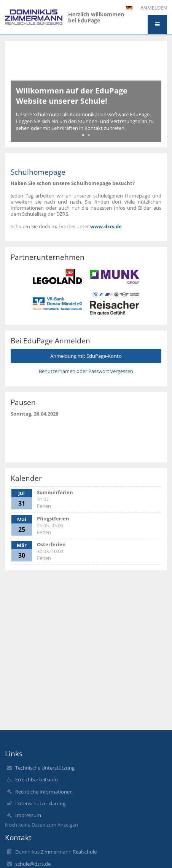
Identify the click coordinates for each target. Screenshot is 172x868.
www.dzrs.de (106, 226)
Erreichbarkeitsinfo (37, 779)
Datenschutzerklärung (40, 803)
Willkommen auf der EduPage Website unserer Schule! (72, 96)
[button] (157, 25)
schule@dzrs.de (33, 864)
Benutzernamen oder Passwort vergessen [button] (86, 371)
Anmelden (154, 8)
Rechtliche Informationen (44, 792)
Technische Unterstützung (45, 768)
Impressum (28, 815)
